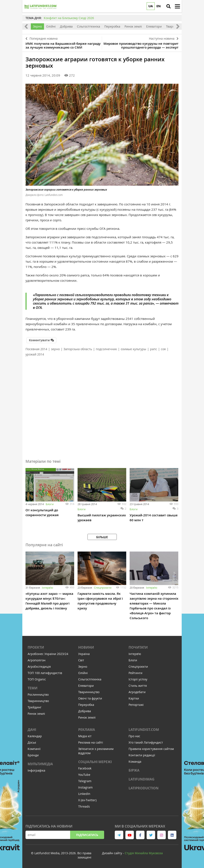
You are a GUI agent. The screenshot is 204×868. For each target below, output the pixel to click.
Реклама (87, 730)
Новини (86, 647)
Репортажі (136, 705)
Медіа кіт (85, 736)
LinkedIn (84, 794)
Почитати (138, 647)
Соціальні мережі (95, 762)
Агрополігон (37, 660)
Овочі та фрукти (90, 698)
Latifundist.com (144, 730)
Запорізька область (78, 349)
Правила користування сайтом (151, 749)
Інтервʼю (47, 588)
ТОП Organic (37, 679)
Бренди (33, 755)
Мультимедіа (40, 764)
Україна (84, 654)
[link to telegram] (119, 835)
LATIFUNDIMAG (142, 779)
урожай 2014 (35, 354)
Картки (134, 698)
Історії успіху (138, 679)
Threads (84, 806)
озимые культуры (133, 349)
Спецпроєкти (103, 588)
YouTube (84, 775)
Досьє (32, 742)
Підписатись (87, 835)
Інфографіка (36, 770)
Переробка (112, 26)
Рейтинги (135, 673)
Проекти (36, 647)
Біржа (134, 770)
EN (159, 6)
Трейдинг (35, 707)
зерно (55, 349)
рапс (154, 349)
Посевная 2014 (36, 349)
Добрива (66, 26)
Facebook (85, 768)
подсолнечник (106, 349)
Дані (32, 730)
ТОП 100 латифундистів (45, 673)
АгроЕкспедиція (39, 667)
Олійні (51, 26)
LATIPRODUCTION (144, 788)
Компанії (34, 749)
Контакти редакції (142, 755)
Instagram (85, 787)
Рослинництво (38, 695)
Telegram (85, 781)
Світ (81, 660)
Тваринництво (38, 701)
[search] (169, 6)
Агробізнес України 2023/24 (48, 654)
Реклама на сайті (91, 742)
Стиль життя (138, 686)
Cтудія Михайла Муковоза (144, 853)
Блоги (50, 504)
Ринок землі (133, 26)
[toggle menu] (177, 6)
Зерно (37, 26)
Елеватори (154, 26)
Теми (33, 688)
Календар (35, 736)
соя (163, 349)
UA (151, 6)
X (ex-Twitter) (87, 800)
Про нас (134, 736)
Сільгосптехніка (89, 26)
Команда (135, 761)
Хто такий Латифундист (146, 742)
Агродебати (137, 692)
